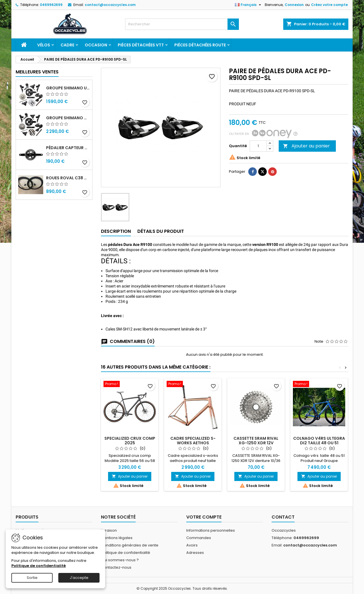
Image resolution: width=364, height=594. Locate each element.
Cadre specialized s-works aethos (193, 441)
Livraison (109, 530)
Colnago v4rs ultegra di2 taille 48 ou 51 (319, 441)
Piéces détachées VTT (141, 45)
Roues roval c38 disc (68, 178)
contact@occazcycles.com (110, 5)
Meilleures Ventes (37, 72)
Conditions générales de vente (130, 545)
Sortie (32, 578)
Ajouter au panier (306, 146)
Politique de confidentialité (126, 553)
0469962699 (51, 5)
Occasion (96, 45)
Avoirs (192, 545)
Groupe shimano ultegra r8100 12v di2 (68, 88)
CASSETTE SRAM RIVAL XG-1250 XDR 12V (256, 441)
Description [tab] (116, 231)
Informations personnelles (211, 530)
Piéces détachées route (200, 45)
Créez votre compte (329, 5)
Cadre (67, 45)
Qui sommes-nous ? (120, 560)
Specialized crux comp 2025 (130, 441)
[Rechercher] (182, 24)
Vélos (44, 45)
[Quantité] (258, 146)
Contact (283, 517)
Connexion (294, 5)
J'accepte (79, 578)
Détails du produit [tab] (161, 231)
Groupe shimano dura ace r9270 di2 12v (68, 118)
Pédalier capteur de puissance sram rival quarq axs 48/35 (68, 148)
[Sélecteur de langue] (249, 5)
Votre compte (204, 517)
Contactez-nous (116, 567)
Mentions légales (117, 538)
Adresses (195, 553)
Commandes (199, 538)
